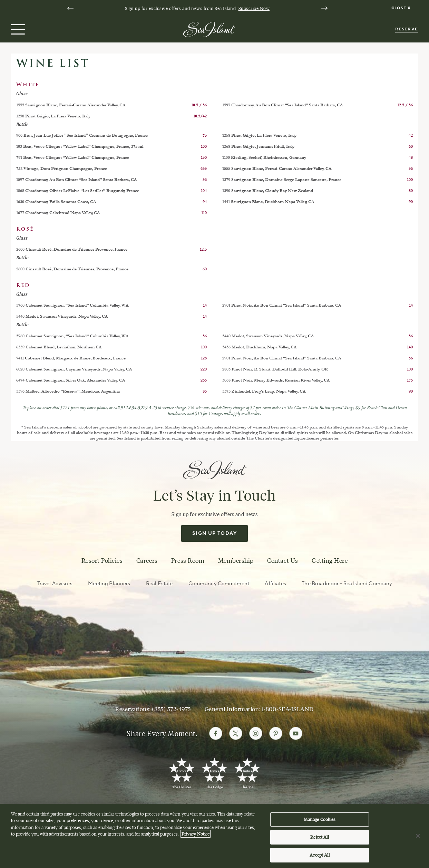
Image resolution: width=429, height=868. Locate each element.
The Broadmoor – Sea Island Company (347, 584)
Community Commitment (219, 584)
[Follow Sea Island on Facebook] (216, 733)
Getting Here (330, 561)
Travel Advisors (55, 584)
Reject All (319, 841)
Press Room (188, 561)
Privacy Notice (196, 838)
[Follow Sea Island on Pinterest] (276, 733)
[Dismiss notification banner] (402, 8)
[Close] (418, 839)
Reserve (407, 29)
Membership (236, 561)
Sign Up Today (214, 533)
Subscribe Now (254, 8)
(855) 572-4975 (171, 709)
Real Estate (159, 584)
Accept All (319, 859)
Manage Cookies (320, 823)
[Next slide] (324, 8)
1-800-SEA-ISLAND (287, 709)
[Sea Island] (209, 29)
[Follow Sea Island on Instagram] (256, 733)
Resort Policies (102, 561)
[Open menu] (17, 29)
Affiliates (275, 584)
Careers (147, 561)
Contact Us (282, 561)
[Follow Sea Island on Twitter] (236, 733)
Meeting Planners (109, 584)
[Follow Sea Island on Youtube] (296, 733)
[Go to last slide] (70, 8)
